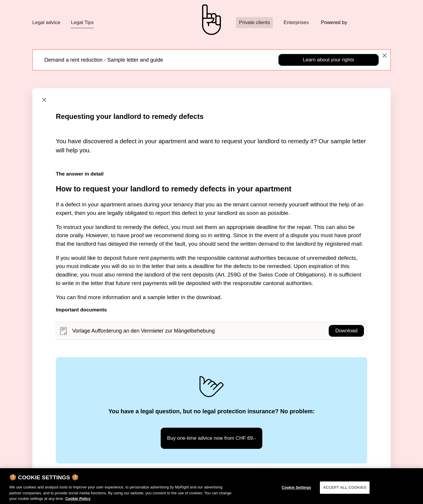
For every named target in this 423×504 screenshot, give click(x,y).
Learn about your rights (329, 60)
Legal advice (46, 22)
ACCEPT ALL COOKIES (345, 492)
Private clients (254, 22)
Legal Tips (82, 22)
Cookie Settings (296, 492)
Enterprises (296, 22)
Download (346, 331)
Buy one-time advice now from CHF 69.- (211, 438)
